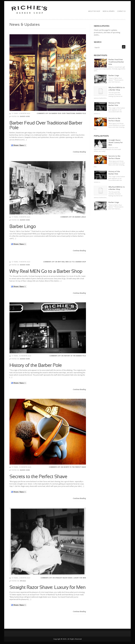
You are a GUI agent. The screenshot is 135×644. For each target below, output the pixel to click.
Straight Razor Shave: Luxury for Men (116, 143)
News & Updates (109, 11)
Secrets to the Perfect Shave (114, 120)
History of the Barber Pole (114, 104)
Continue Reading (79, 152)
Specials (23, 581)
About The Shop (94, 11)
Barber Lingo (114, 76)
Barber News (25, 116)
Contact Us (121, 11)
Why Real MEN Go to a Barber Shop (117, 89)
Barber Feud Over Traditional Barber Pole (116, 62)
